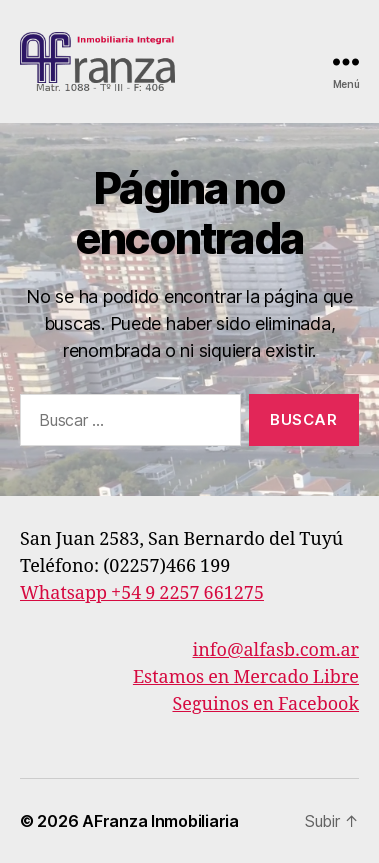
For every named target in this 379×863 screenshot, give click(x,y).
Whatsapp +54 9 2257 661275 (142, 593)
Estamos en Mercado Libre (246, 677)
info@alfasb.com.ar (276, 650)
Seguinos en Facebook (265, 704)
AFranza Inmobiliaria (160, 821)
